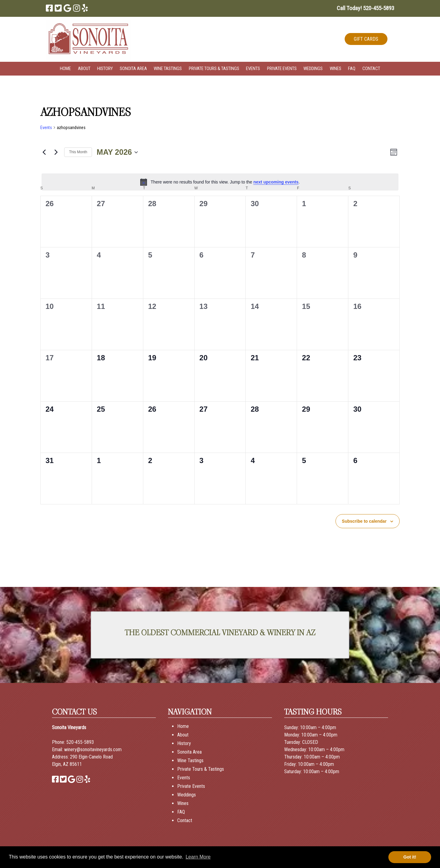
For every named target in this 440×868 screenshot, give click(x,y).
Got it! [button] (410, 857)
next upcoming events (276, 182)
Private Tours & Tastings (214, 69)
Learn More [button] (198, 857)
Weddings (313, 69)
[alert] (220, 182)
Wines (335, 69)
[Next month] (56, 152)
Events (253, 69)
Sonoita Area (133, 69)
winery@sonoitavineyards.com (93, 749)
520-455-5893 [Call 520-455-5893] (80, 742)
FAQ (352, 69)
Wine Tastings (168, 69)
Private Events (282, 69)
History (105, 69)
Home (65, 69)
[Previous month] (44, 152)
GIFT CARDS (366, 39)
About (84, 69)
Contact (371, 69)
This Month (78, 152)
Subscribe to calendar (364, 521)
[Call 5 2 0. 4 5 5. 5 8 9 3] (379, 8)
